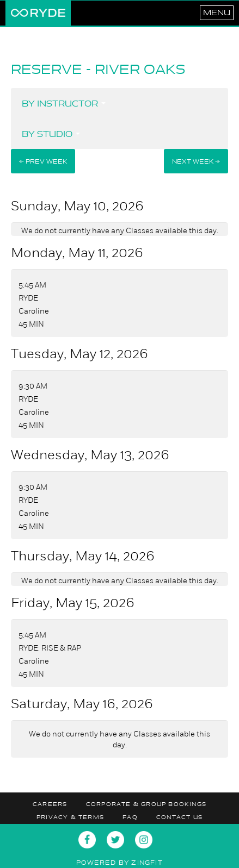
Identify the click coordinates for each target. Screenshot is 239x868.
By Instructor (64, 104)
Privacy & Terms (70, 817)
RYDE (38, 13)
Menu (217, 13)
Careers (50, 804)
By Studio (51, 134)
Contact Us (179, 817)
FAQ (130, 817)
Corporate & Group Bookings (146, 804)
